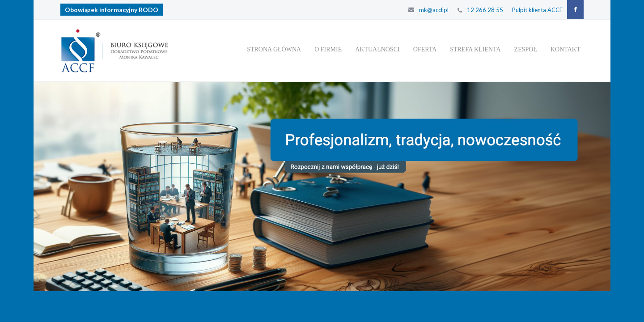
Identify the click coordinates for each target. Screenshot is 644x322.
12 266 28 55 (485, 10)
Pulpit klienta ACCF (537, 10)
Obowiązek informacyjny (112, 10)
